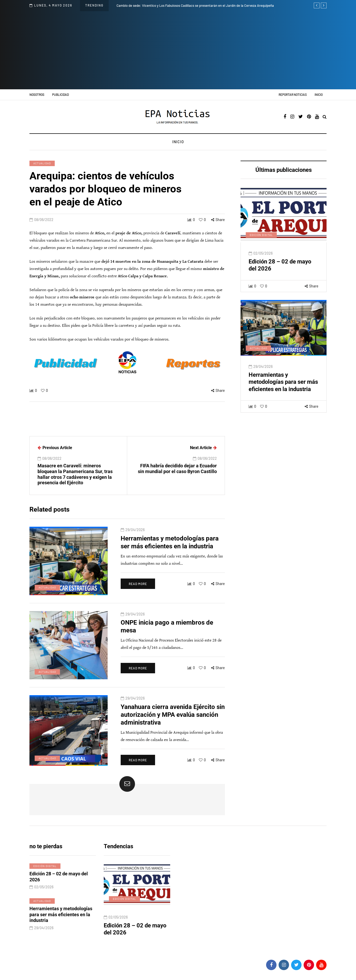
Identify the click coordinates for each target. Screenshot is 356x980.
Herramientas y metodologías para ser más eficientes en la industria (283, 391)
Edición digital (261, 244)
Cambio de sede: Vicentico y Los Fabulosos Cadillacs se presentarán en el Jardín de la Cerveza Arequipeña (195, 5)
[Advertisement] (178, 50)
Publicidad (60, 95)
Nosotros (37, 95)
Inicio (319, 95)
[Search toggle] (325, 117)
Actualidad (42, 163)
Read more (138, 593)
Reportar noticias (293, 95)
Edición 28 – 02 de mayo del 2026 (59, 886)
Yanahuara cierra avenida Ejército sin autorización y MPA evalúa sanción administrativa (173, 724)
